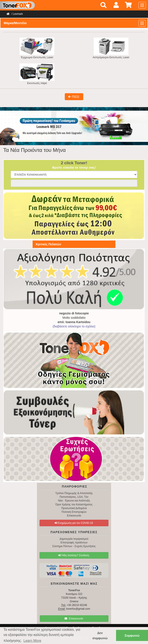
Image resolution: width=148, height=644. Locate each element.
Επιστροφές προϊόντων (74, 543)
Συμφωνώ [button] (132, 636)
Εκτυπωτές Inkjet (37, 74)
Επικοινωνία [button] (74, 619)
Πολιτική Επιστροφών (74, 512)
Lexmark (18, 14)
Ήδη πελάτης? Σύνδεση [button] (74, 555)
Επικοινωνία (74, 516)
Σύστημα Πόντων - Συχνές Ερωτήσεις (74, 546)
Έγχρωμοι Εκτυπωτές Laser (37, 48)
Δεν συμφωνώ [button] (100, 636)
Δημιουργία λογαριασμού (74, 539)
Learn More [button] (32, 641)
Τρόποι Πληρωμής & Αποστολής (74, 493)
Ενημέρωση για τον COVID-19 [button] (74, 523)
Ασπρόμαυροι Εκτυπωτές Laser (111, 48)
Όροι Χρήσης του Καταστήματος (74, 505)
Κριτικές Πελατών (49, 244)
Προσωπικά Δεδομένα (74, 508)
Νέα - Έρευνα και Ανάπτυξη (74, 501)
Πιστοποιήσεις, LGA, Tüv (74, 497)
